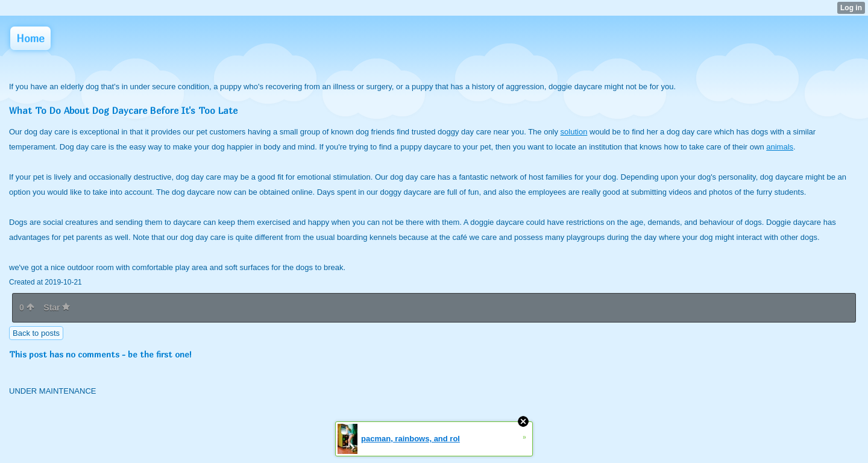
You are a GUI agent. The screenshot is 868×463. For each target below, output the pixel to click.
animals (780, 147)
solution (574, 132)
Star (57, 307)
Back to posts (36, 333)
